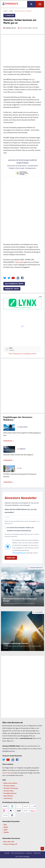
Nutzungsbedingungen (19, 553)
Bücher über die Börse (10, 783)
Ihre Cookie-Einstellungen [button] (23, 856)
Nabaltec (11, 11)
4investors (6, 11)
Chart (17, 262)
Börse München (8, 796)
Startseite (7, 853)
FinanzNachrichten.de (10, 793)
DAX (5, 825)
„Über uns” (10, 741)
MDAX (6, 827)
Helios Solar (23, 427)
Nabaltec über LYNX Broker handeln (22, 304)
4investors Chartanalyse (11, 788)
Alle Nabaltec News (14, 284)
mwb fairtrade (8, 798)
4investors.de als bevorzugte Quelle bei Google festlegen (22, 162)
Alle (40, 4)
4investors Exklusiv (9, 786)
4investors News (9, 791)
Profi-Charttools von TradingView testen (23, 354)
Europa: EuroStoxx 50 (10, 844)
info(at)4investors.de (9, 751)
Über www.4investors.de (18, 853)
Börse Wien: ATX (9, 842)
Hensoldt (22, 449)
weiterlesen (8, 441)
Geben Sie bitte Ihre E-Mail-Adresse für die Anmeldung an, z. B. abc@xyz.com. (22, 522)
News (22, 262)
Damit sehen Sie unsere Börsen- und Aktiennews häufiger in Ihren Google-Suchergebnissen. (23, 167)
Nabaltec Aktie (12, 289)
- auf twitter (35, 28)
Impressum (29, 853)
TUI (20, 468)
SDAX (6, 830)
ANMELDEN (11, 558)
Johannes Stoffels (27, 28)
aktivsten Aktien (7, 773)
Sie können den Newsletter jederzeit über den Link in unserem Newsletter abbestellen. (22, 535)
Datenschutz (37, 853)
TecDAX (6, 832)
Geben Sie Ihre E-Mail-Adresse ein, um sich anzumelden (21, 511)
